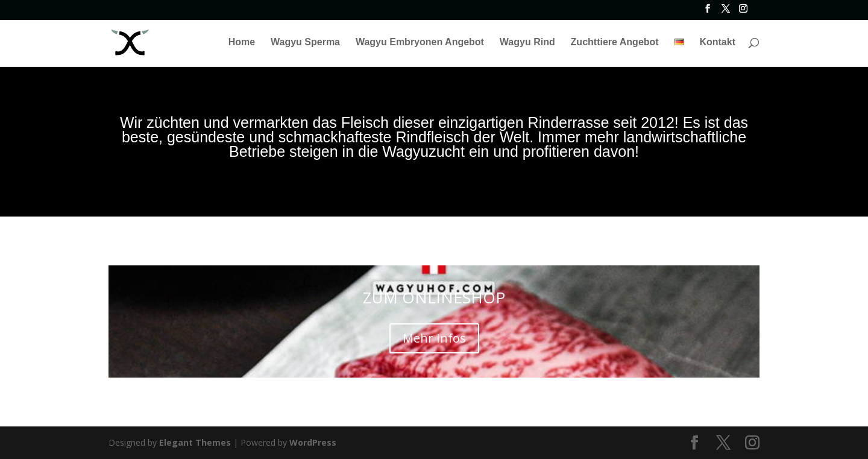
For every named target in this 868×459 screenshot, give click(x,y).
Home (242, 43)
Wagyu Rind (527, 43)
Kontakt (717, 43)
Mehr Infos (434, 338)
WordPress (313, 442)
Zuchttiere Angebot (615, 43)
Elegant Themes (195, 442)
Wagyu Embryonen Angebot (420, 43)
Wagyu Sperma (305, 43)
